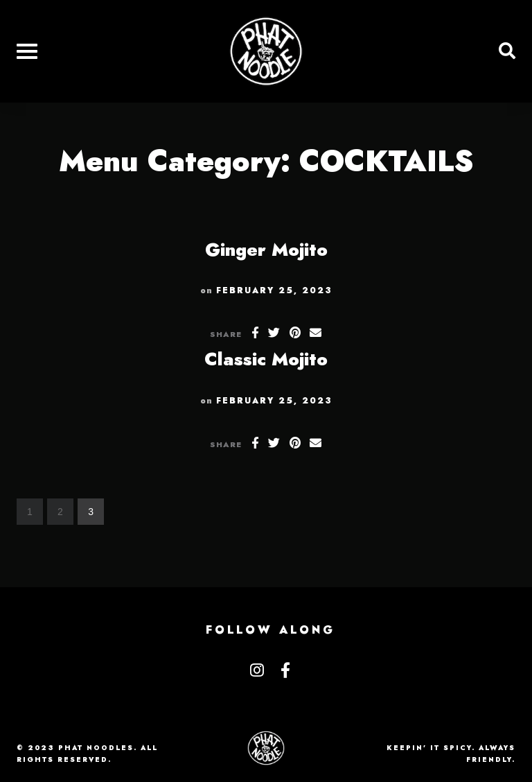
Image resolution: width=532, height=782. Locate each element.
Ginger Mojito (266, 250)
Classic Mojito (266, 359)
